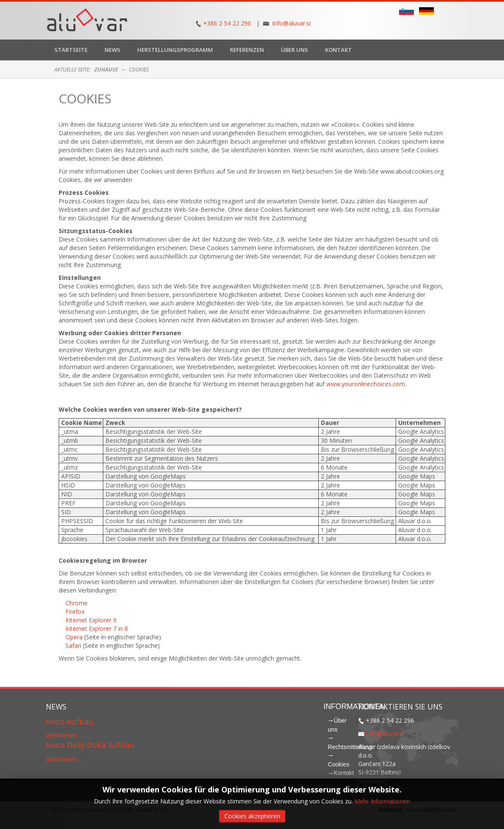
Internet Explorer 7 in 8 (97, 628)
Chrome (76, 603)
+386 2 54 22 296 (227, 23)
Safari (74, 645)
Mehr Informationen (382, 801)
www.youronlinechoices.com (366, 384)
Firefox (75, 611)
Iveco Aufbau (69, 721)
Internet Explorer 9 (91, 620)
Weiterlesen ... (65, 735)
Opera (75, 637)
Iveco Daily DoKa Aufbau (90, 745)
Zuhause (106, 69)
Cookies (85, 98)
